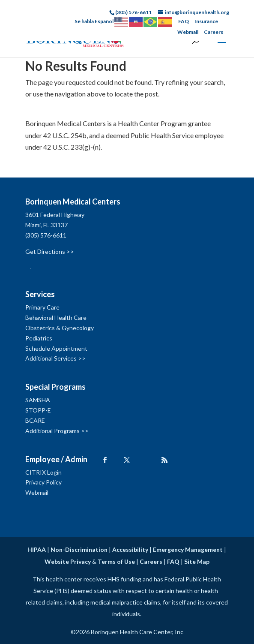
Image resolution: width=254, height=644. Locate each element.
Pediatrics (39, 338)
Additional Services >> (55, 358)
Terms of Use (116, 561)
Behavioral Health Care (56, 317)
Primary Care (42, 307)
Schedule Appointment (56, 348)
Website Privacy (68, 561)
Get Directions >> (50, 251)
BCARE (35, 420)
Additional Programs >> (57, 431)
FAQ (184, 21)
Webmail (188, 32)
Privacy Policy (43, 482)
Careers (214, 32)
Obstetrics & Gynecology (60, 328)
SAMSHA (38, 400)
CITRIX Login (43, 472)
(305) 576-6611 (46, 235)
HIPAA (37, 549)
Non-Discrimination (79, 549)
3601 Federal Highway (55, 215)
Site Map (197, 561)
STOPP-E (38, 410)
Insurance (206, 21)
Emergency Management (188, 549)
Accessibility (130, 549)
